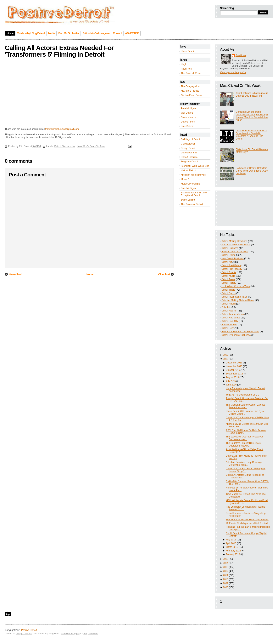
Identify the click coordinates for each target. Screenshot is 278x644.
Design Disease (24, 634)
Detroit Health (228, 304)
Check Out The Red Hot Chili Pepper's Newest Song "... (246, 470)
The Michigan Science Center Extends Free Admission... (246, 406)
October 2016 (233, 370)
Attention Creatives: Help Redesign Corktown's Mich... (244, 464)
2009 (226, 583)
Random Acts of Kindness (235, 252)
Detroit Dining (228, 255)
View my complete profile (233, 72)
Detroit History (229, 283)
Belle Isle (226, 307)
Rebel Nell (186, 69)
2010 (226, 579)
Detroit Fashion (229, 311)
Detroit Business (230, 248)
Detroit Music (228, 276)
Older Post (164, 274)
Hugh (184, 64)
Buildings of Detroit (191, 139)
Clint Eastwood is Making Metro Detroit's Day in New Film (252, 94)
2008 (226, 587)
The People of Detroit (192, 204)
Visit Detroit (187, 113)
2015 (226, 559)
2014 (226, 563)
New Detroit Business (233, 259)
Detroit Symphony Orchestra (236, 335)
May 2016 (231, 540)
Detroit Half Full (189, 153)
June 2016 (231, 385)
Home (90, 274)
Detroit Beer (228, 328)
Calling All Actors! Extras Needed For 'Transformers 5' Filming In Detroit (59, 51)
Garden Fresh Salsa (191, 95)
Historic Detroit (189, 170)
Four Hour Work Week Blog (195, 166)
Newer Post (15, 274)
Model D (185, 179)
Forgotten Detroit (190, 162)
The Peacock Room (191, 73)
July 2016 (231, 381)
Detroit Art (227, 262)
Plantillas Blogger (70, 634)
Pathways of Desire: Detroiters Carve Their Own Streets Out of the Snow (252, 171)
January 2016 (233, 554)
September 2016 (234, 374)
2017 (226, 355)
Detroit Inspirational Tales (234, 297)
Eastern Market (189, 117)
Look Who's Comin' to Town (236, 286)
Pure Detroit (187, 126)
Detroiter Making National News (238, 300)
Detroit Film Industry (232, 269)
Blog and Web (91, 634)
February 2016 (233, 551)
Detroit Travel (228, 279)
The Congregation (190, 86)
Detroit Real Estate (231, 265)
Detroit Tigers (188, 122)
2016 (226, 359)
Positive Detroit (29, 630)
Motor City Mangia (190, 184)
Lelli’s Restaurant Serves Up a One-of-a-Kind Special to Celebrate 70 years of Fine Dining (251, 135)
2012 (226, 571)
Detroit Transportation (233, 314)
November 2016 (234, 366)
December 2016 (234, 363)
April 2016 (231, 543)
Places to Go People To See (236, 245)
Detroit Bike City (230, 321)
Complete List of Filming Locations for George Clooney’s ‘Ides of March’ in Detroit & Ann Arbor (252, 116)
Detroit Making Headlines (234, 241)
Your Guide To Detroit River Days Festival (247, 520)
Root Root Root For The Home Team (240, 332)
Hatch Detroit (188, 51)
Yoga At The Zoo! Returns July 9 (242, 395)
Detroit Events (229, 272)
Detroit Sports (228, 293)
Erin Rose (241, 55)
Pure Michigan (188, 108)
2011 (226, 575)
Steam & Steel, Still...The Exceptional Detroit (194, 194)
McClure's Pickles (190, 91)
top (8, 614)
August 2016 (232, 377)
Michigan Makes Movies (193, 175)
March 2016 (232, 547)
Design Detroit (188, 148)
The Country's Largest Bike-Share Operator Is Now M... (243, 444)
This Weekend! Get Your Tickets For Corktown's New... (244, 438)
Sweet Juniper (188, 200)
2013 (226, 567)
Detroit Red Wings (231, 318)
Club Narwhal (188, 144)
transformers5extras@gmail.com (62, 129)
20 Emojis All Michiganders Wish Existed (247, 523)
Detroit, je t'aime (189, 157)
